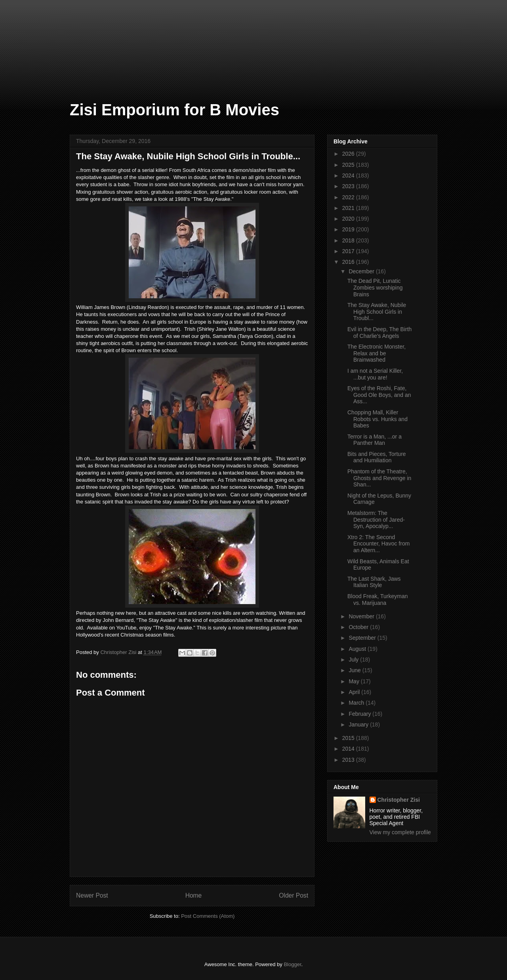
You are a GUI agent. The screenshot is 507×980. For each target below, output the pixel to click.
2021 (349, 208)
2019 (349, 229)
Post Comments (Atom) (208, 916)
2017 (349, 251)
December (362, 271)
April (355, 692)
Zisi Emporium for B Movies (174, 110)
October (359, 627)
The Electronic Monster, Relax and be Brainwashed (376, 353)
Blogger (292, 964)
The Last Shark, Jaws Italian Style (374, 582)
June (355, 670)
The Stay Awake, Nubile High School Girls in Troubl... (377, 312)
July (354, 660)
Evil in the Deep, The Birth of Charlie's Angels (379, 333)
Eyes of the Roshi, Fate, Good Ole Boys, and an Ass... (379, 395)
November (362, 616)
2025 (349, 165)
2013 (349, 760)
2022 (349, 197)
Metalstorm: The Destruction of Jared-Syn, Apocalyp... (376, 520)
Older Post (294, 895)
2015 (349, 738)
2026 (349, 154)
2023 (349, 186)
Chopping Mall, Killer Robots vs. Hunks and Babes (377, 419)
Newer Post (92, 895)
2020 (349, 219)
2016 (349, 262)
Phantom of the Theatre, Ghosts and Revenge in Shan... (379, 478)
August (358, 649)
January (359, 725)
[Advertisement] (40, 40)
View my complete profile (400, 832)
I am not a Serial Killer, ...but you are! (375, 374)
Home (194, 895)
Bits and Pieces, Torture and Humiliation (377, 457)
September (363, 638)
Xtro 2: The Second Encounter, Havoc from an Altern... (378, 544)
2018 (349, 240)
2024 (349, 175)
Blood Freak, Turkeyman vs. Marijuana (378, 600)
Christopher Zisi (399, 800)
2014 (349, 749)
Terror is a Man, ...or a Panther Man (375, 440)
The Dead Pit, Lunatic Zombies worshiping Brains (375, 288)
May (355, 681)
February (360, 714)
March (357, 703)
